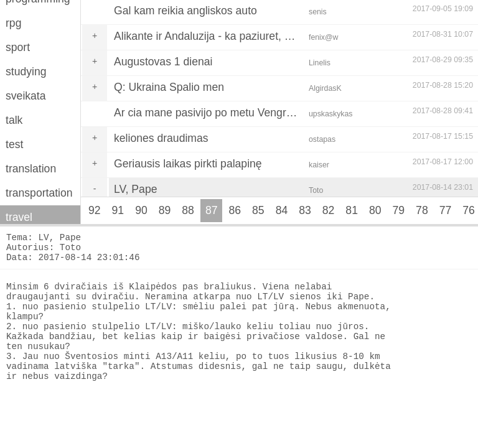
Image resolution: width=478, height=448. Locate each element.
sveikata (26, 96)
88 (188, 210)
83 (305, 210)
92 (95, 210)
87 (212, 210)
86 (235, 210)
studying (26, 72)
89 (165, 210)
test (14, 144)
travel (19, 217)
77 (446, 210)
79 (399, 210)
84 (282, 210)
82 (329, 210)
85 (258, 210)
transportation (39, 193)
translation (31, 169)
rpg (13, 23)
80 (375, 210)
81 (352, 210)
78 (422, 210)
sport (18, 47)
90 (141, 210)
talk (14, 120)
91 (118, 210)
